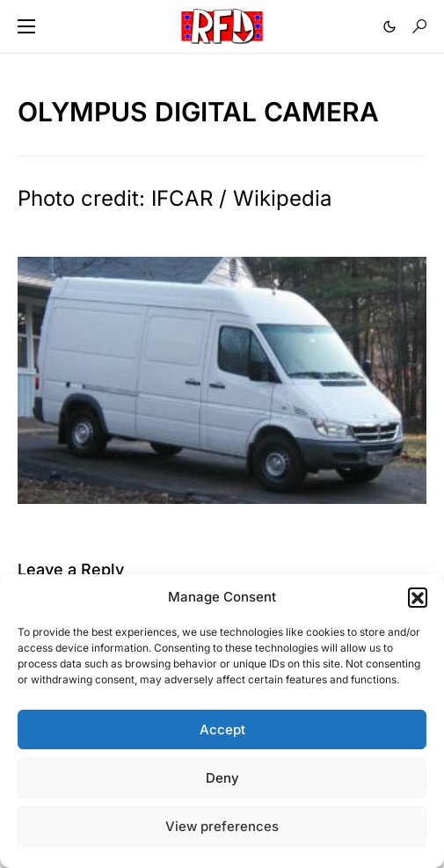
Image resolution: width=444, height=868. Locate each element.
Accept (222, 729)
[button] (418, 597)
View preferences (222, 826)
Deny (222, 778)
